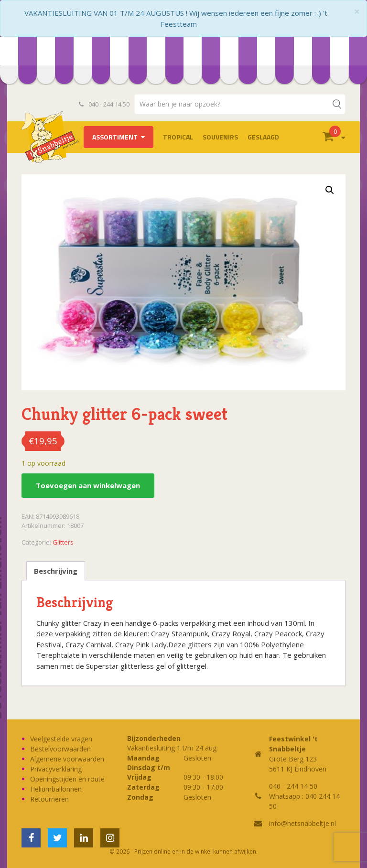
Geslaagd (263, 137)
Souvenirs (220, 137)
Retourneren (49, 799)
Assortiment (115, 137)
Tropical (178, 137)
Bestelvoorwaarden (60, 749)
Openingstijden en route (67, 779)
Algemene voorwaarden (67, 759)
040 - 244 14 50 (104, 104)
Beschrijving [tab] (56, 571)
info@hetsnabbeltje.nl (302, 823)
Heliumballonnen (56, 789)
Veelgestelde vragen (61, 739)
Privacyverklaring (56, 769)
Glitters (63, 542)
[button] (330, 190)
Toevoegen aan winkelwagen (88, 485)
